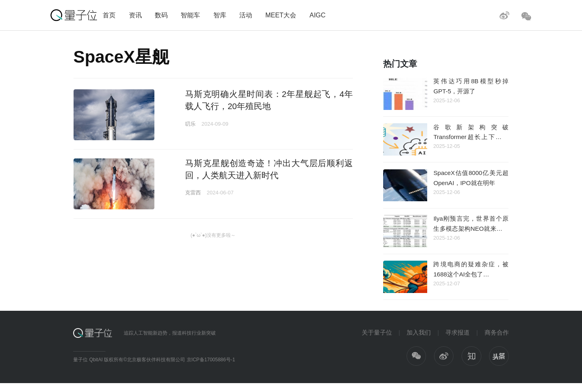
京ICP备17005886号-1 (211, 360)
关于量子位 (377, 332)
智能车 (190, 15)
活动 (246, 15)
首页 (109, 15)
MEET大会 (281, 15)
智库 (220, 15)
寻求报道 (458, 332)
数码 (161, 15)
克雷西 (193, 193)
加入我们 (419, 332)
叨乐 (190, 124)
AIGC (318, 15)
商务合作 (497, 332)
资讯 (135, 15)
